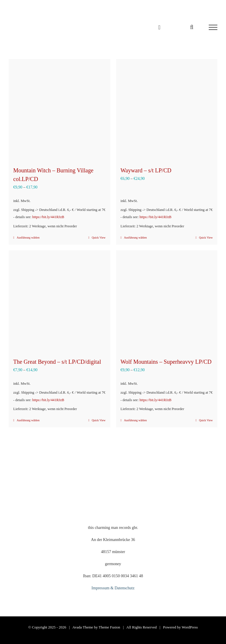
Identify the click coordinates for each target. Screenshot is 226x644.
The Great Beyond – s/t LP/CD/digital (57, 362)
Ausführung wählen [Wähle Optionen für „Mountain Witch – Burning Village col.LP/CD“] (28, 238)
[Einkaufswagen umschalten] (159, 27)
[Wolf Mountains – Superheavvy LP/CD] (167, 301)
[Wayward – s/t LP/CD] (167, 110)
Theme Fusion (110, 627)
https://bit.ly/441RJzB (48, 217)
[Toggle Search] (192, 27)
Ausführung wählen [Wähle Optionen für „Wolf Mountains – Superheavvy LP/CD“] (135, 420)
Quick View (99, 238)
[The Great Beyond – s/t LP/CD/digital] (59, 301)
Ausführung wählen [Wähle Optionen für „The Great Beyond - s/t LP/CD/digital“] (28, 420)
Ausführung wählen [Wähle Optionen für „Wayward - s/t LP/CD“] (135, 238)
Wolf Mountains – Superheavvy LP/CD (166, 362)
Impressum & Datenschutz (113, 588)
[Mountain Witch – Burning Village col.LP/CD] (59, 110)
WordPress (190, 627)
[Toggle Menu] (213, 27)
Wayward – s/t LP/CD (146, 170)
